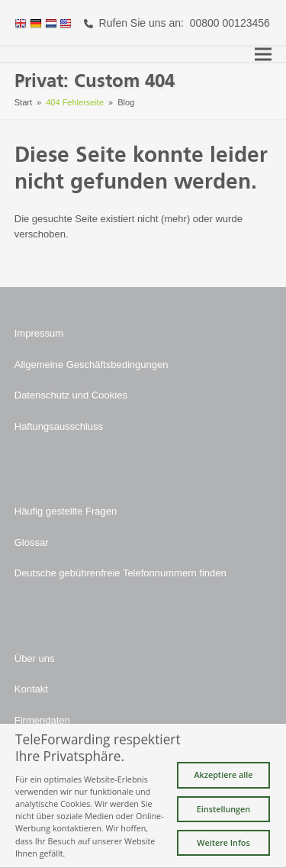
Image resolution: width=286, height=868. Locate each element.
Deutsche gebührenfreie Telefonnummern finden (121, 573)
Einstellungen (223, 809)
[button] (263, 55)
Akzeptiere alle (223, 774)
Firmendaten (42, 720)
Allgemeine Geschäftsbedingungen (92, 365)
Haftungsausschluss (59, 426)
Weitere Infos (223, 842)
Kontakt (31, 689)
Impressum (39, 333)
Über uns (35, 658)
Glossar (32, 542)
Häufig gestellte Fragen (66, 511)
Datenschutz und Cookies (71, 395)
